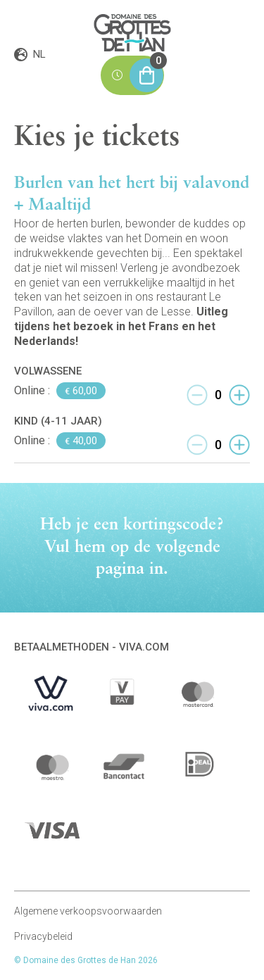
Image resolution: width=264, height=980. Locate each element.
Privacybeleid (43, 936)
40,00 (81, 441)
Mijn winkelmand (146, 70)
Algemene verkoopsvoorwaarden (88, 911)
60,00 (81, 391)
